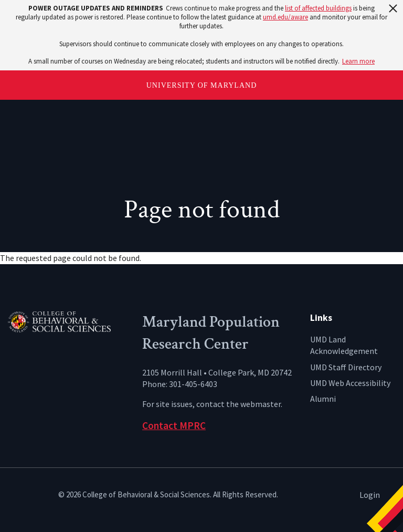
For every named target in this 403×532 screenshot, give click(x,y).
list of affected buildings (318, 8)
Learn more (358, 61)
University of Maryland (202, 85)
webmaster (261, 404)
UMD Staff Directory (346, 367)
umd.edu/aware (285, 17)
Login (370, 495)
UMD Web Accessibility (350, 383)
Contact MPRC (174, 425)
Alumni (323, 399)
